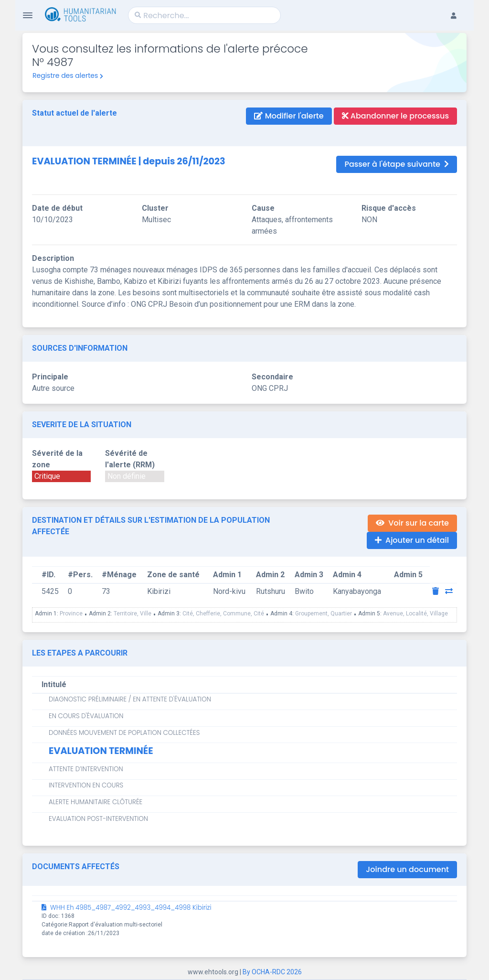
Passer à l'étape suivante (397, 164)
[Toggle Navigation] (28, 15)
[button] (458, 8)
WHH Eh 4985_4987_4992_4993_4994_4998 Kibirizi (127, 908)
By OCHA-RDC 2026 (272, 972)
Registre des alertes (68, 75)
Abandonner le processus (395, 116)
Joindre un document (407, 869)
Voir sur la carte (412, 523)
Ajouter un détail (412, 540)
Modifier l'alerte (289, 116)
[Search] (204, 15)
